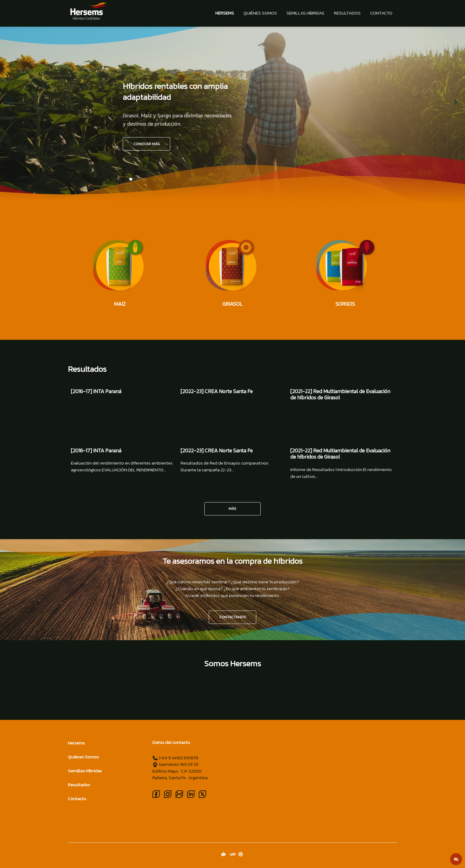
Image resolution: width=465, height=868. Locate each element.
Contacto (381, 13)
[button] (9, 102)
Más (232, 509)
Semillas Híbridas (305, 13)
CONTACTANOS (233, 617)
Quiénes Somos (260, 13)
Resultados (347, 13)
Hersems (225, 13)
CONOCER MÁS (147, 144)
